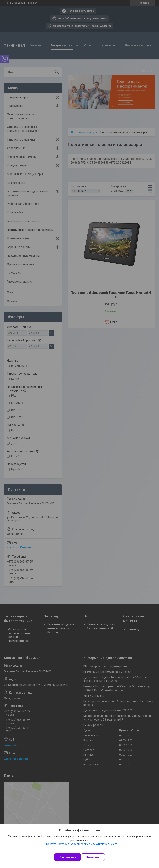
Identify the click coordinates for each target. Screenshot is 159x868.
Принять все (68, 857)
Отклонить (93, 857)
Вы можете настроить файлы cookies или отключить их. (78, 844)
